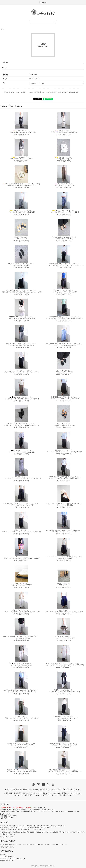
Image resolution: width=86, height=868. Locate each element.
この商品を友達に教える (37, 92)
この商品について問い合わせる (56, 92)
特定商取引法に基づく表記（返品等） (15, 92)
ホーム (2, 29)
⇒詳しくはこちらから (7, 837)
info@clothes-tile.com (7, 861)
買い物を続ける (73, 92)
